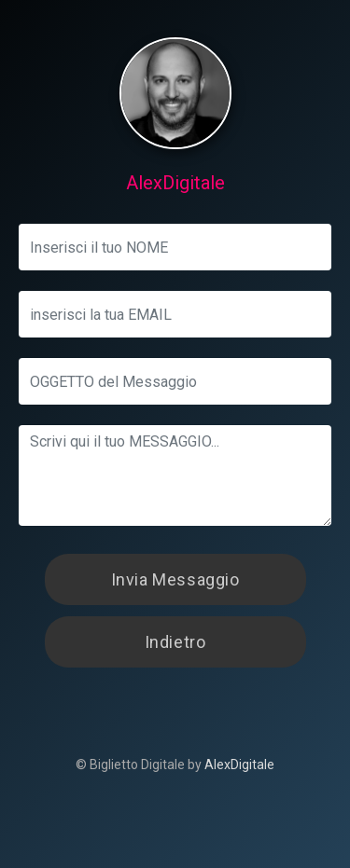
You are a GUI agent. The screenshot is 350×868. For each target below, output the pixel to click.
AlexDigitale (239, 765)
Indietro (175, 642)
